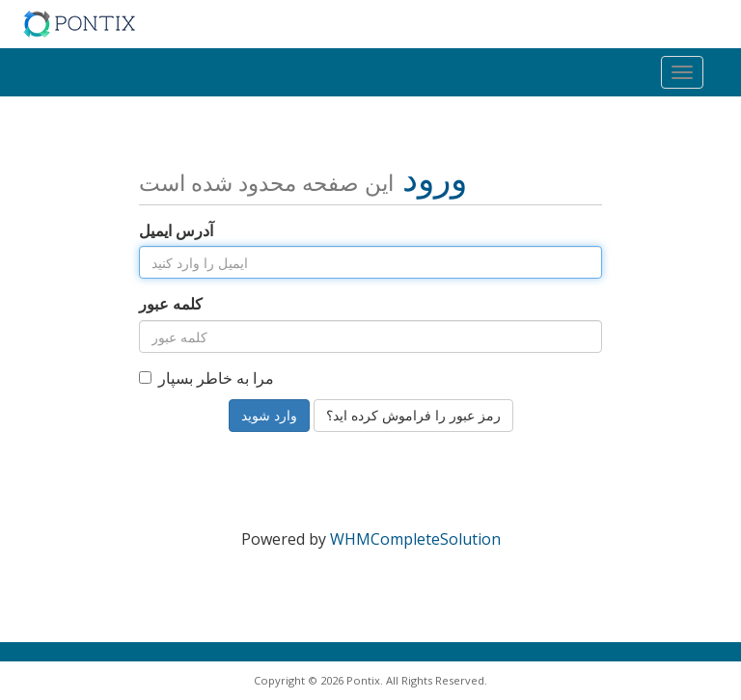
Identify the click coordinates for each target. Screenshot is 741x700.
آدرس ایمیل (176, 230)
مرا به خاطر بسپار (206, 378)
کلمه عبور (171, 304)
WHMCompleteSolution (415, 539)
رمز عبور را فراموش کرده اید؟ (413, 415)
